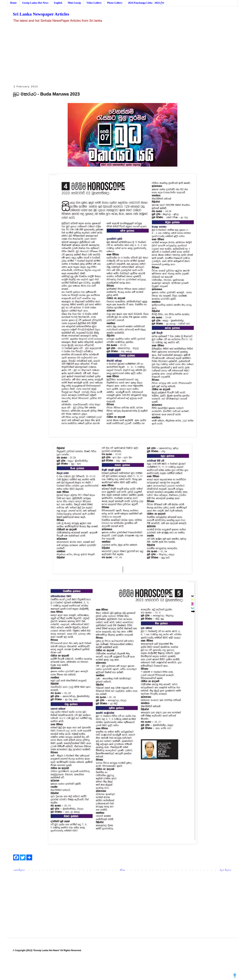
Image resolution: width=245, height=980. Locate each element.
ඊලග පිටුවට (226, 870)
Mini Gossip (74, 3)
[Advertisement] (122, 54)
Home (13, 3)
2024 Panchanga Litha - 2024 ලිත (146, 3)
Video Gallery (94, 3)
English (58, 3)
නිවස (122, 870)
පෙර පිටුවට (19, 870)
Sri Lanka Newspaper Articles (41, 14)
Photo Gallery (115, 3)
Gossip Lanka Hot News (35, 3)
